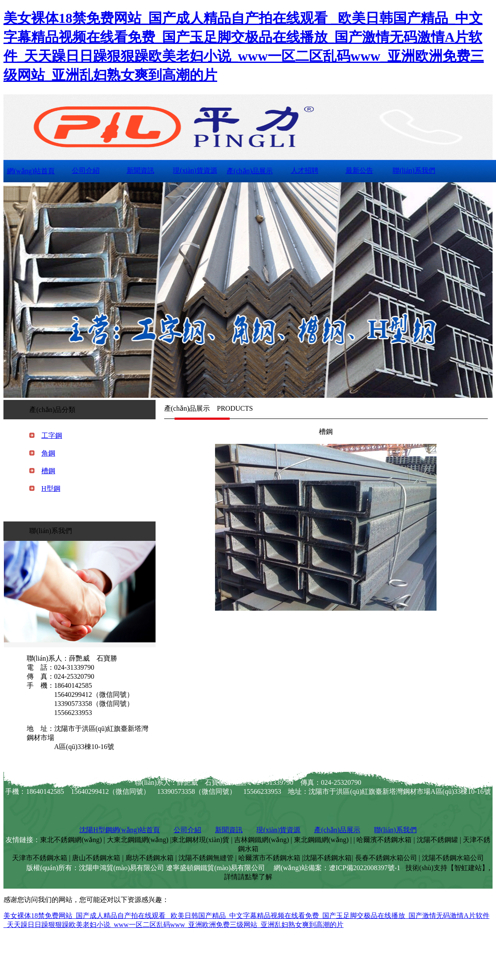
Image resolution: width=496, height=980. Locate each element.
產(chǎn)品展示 (250, 171)
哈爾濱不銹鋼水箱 (384, 840)
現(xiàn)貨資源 (195, 170)
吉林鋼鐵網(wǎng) (261, 840)
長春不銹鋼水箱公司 (386, 858)
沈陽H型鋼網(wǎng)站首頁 (120, 830)
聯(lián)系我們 (414, 170)
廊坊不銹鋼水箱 (150, 858)
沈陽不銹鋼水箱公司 (453, 858)
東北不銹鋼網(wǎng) (71, 840)
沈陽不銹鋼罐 (437, 840)
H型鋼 (51, 488)
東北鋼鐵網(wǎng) (321, 840)
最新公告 (359, 170)
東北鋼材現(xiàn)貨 (200, 840)
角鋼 (48, 453)
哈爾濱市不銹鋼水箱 (269, 858)
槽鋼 (48, 471)
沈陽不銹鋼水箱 (328, 858)
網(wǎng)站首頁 (31, 171)
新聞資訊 (140, 170)
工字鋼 (52, 435)
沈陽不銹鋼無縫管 (206, 858)
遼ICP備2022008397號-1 (365, 868)
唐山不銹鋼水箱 (96, 858)
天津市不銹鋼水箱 (40, 858)
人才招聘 (305, 170)
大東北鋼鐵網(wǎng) (138, 840)
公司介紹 (86, 170)
